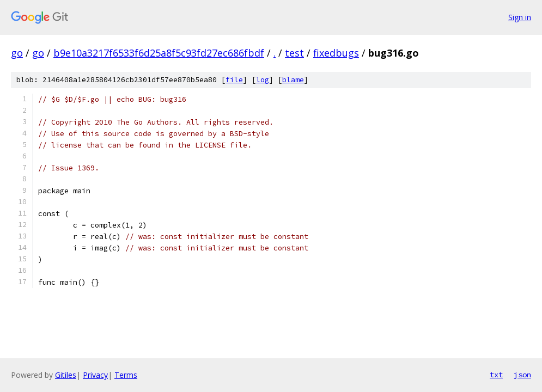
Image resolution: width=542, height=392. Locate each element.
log (263, 80)
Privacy (95, 375)
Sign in (520, 17)
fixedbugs (336, 53)
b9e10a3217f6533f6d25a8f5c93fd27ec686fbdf (159, 53)
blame (293, 80)
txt (496, 375)
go (17, 53)
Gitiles (66, 375)
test (294, 53)
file (234, 80)
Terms (126, 375)
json (522, 375)
